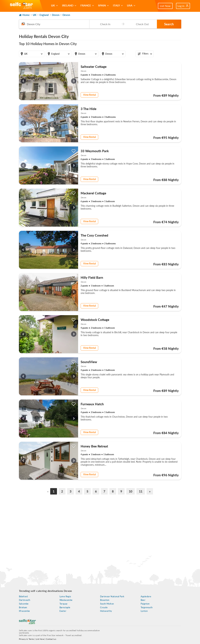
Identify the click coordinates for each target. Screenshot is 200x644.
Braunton (105, 600)
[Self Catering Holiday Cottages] (21, 6)
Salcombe (24, 604)
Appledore (146, 597)
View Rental (89, 95)
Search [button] (169, 24)
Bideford (23, 597)
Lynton (144, 611)
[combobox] (54, 24)
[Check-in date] (104, 24)
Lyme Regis (65, 597)
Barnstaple (65, 607)
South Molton (107, 604)
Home (24, 15)
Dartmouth (25, 600)
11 (141, 491)
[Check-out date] (142, 24)
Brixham (23, 607)
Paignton (145, 604)
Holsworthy (106, 611)
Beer (143, 600)
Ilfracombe (24, 611)
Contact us (51, 639)
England (44, 15)
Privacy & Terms (27, 639)
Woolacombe (66, 600)
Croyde (104, 607)
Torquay (64, 604)
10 (131, 491)
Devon (56, 15)
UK (35, 15)
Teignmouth (147, 607)
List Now (165, 6)
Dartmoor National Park (112, 597)
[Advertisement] (100, 527)
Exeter (63, 611)
